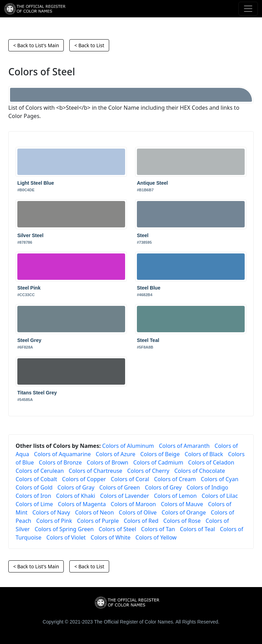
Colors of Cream (175, 479)
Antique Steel (152, 183)
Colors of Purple (98, 521)
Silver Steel (30, 235)
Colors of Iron (33, 496)
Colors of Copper (84, 479)
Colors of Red (141, 521)
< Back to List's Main (36, 45)
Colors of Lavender (125, 496)
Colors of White (111, 537)
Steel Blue (149, 288)
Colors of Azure (115, 454)
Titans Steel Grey (37, 393)
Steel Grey (29, 340)
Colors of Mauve (182, 504)
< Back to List (89, 45)
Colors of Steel (117, 529)
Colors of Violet (66, 537)
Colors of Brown (107, 462)
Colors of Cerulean (40, 471)
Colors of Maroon (133, 504)
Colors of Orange (184, 512)
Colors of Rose (182, 521)
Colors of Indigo (207, 487)
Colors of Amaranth (184, 446)
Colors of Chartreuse (95, 471)
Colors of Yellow (156, 537)
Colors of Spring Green (64, 529)
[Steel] (131, 95)
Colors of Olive (138, 512)
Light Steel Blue (36, 183)
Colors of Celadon (211, 462)
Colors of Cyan (220, 479)
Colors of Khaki (76, 496)
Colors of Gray (76, 487)
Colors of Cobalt (36, 479)
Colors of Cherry (148, 471)
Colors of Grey (163, 487)
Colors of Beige (160, 454)
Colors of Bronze (60, 462)
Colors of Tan (158, 529)
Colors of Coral (130, 479)
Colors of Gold (34, 487)
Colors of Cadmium (158, 462)
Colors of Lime (34, 504)
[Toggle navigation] (248, 9)
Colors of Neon (94, 512)
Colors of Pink (54, 521)
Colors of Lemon (175, 496)
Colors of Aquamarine (62, 454)
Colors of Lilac (220, 496)
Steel (143, 235)
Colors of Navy (51, 512)
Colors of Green (119, 487)
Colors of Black (204, 454)
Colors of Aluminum (128, 446)
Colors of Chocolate (200, 471)
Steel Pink (29, 288)
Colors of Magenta (82, 504)
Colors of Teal (197, 529)
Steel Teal (148, 340)
